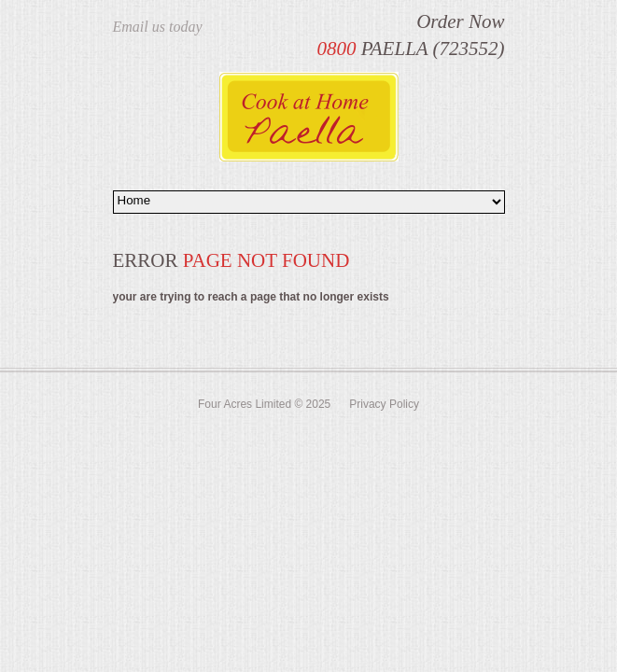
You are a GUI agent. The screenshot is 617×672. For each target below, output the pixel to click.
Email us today (158, 27)
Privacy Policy (384, 404)
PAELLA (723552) (410, 49)
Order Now (460, 21)
